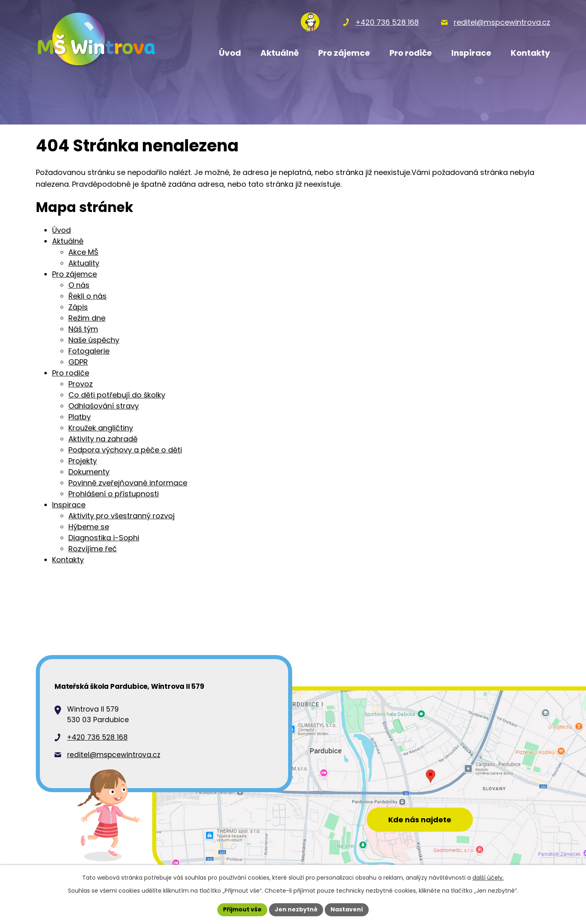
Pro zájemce (74, 274)
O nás (79, 285)
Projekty (83, 461)
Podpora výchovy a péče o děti (125, 450)
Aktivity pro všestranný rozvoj (121, 516)
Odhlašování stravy (104, 406)
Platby (80, 417)
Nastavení (347, 909)
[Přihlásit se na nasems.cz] (310, 22)
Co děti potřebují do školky (117, 395)
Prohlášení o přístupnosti (114, 494)
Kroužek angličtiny (101, 428)
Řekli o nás (87, 296)
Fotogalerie (89, 351)
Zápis (78, 307)
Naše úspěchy (94, 340)
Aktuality (84, 263)
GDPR (78, 362)
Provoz (81, 384)
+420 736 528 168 (97, 737)
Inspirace (69, 505)
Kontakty (68, 560)
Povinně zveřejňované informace (128, 483)
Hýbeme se (89, 527)
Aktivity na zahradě (103, 439)
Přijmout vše (242, 909)
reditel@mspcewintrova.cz (114, 755)
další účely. (488, 878)
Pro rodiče (71, 373)
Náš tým (83, 329)
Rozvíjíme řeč (93, 549)
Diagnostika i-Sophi (104, 538)
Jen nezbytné (296, 909)
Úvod (61, 230)
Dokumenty (89, 472)
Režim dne (87, 318)
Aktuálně (68, 241)
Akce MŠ (83, 252)
